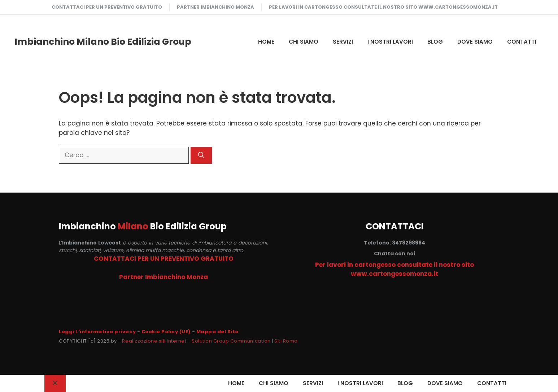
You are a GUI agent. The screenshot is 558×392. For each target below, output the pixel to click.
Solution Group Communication (231, 341)
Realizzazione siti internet (154, 341)
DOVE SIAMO (475, 42)
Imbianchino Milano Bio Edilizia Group (103, 42)
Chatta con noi (394, 254)
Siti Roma (286, 341)
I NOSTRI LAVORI (390, 42)
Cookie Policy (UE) (166, 332)
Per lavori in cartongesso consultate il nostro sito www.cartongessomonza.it (383, 7)
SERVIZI (343, 42)
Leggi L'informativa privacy (97, 332)
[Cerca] (201, 155)
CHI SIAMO (304, 42)
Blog (435, 42)
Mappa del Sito (217, 332)
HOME (266, 42)
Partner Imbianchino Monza (215, 7)
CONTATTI (522, 42)
